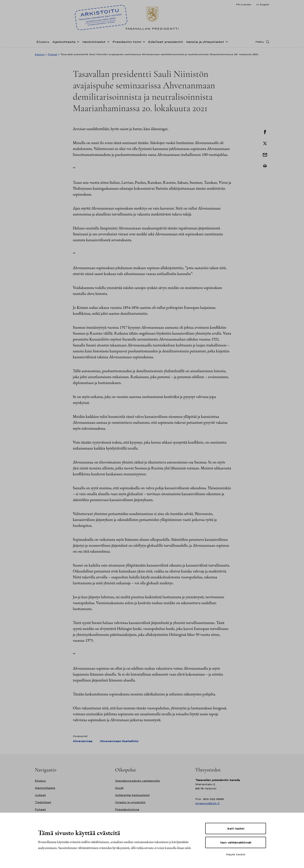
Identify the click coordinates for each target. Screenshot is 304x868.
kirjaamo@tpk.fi (207, 803)
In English (263, 4)
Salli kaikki (236, 828)
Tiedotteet (43, 802)
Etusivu (43, 43)
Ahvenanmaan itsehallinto (119, 741)
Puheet (52, 54)
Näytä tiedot (236, 854)
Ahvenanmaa (83, 741)
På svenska (244, 4)
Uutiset (40, 795)
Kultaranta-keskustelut (132, 795)
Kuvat (119, 788)
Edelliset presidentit (166, 43)
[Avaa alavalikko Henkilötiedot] (107, 43)
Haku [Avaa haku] (260, 43)
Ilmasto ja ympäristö (130, 802)
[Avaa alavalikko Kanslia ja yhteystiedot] (226, 43)
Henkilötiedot (94, 43)
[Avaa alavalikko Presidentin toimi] (143, 43)
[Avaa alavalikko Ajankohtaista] (77, 43)
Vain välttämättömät (236, 842)
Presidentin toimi (127, 43)
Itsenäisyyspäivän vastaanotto (138, 781)
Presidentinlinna (127, 809)
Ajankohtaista (64, 43)
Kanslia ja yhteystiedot (205, 43)
